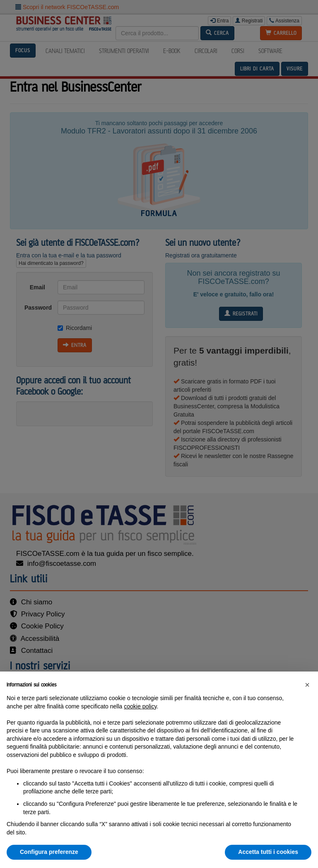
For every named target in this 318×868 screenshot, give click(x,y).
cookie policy (140, 706)
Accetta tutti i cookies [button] (268, 852)
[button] (307, 685)
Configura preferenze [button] (49, 852)
